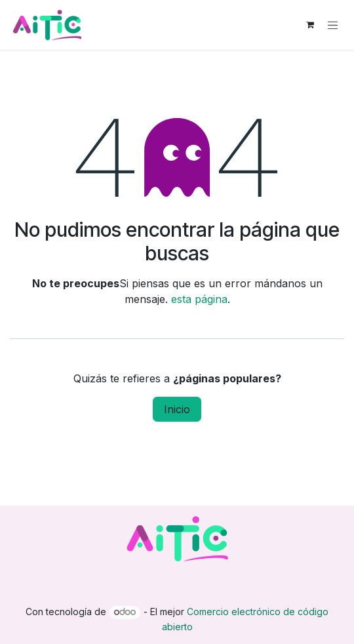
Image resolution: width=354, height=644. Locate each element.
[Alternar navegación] (333, 25)
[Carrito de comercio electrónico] (310, 25)
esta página (199, 299)
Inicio (177, 409)
